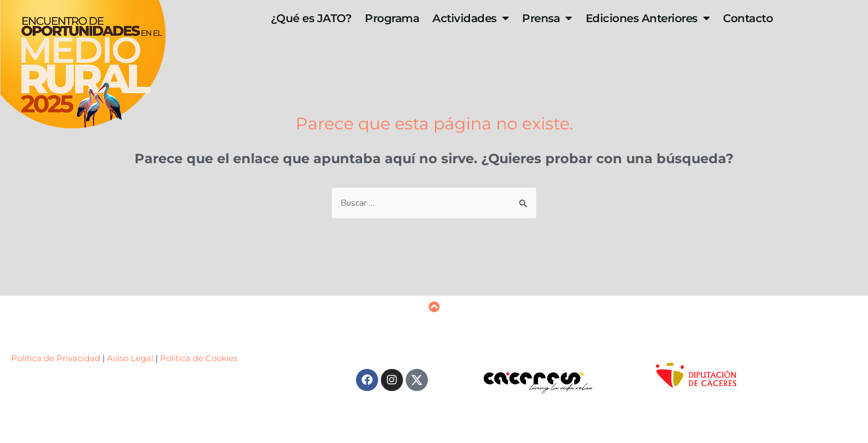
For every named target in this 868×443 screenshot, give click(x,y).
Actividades (471, 18)
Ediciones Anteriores (648, 18)
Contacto (748, 18)
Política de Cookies (199, 358)
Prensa (547, 18)
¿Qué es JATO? (311, 18)
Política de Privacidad (57, 358)
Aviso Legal (130, 358)
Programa (392, 18)
